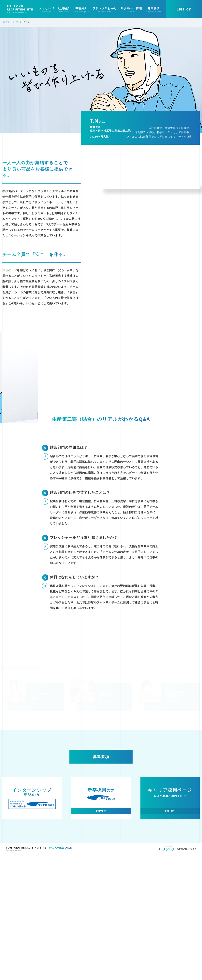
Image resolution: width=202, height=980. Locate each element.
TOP (5, 22)
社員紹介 (15, 22)
